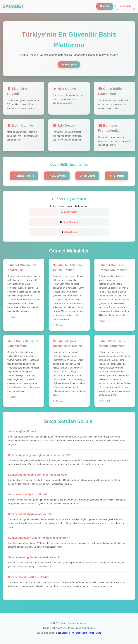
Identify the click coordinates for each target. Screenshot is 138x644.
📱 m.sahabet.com (69, 222)
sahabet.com (64, 633)
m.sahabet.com (79, 633)
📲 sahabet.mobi (69, 232)
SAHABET (13, 6)
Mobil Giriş (125, 6)
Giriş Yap (105, 6)
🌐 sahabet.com (69, 212)
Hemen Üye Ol (69, 64)
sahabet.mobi (95, 633)
